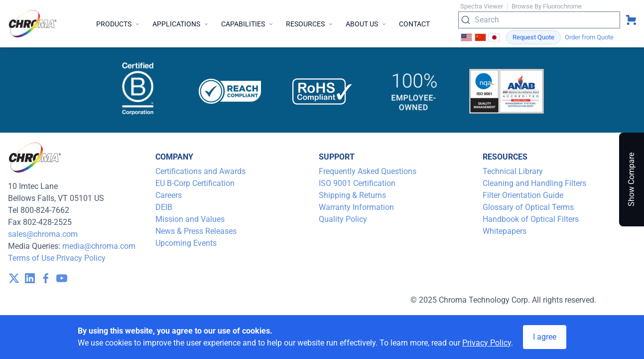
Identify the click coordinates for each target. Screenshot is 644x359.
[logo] (33, 24)
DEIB (164, 207)
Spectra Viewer (482, 6)
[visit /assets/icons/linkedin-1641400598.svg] (30, 278)
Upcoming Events (186, 243)
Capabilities (248, 24)
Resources (310, 24)
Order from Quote (589, 37)
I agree (545, 337)
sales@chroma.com (43, 234)
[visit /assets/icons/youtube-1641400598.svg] (62, 278)
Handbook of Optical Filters (531, 219)
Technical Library (513, 171)
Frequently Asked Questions (368, 171)
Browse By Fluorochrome (547, 6)
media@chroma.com (99, 246)
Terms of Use (31, 258)
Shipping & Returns (352, 195)
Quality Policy (343, 219)
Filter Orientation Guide (523, 195)
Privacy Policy (81, 258)
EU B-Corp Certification (195, 183)
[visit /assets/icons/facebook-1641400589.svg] (46, 278)
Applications (181, 24)
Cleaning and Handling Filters (534, 183)
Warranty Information (356, 207)
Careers (169, 195)
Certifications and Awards (200, 171)
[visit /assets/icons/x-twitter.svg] (14, 278)
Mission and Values (190, 219)
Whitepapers (505, 231)
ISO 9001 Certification (357, 183)
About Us (366, 24)
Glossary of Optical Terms (528, 207)
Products (118, 24)
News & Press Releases (196, 231)
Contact (414, 24)
